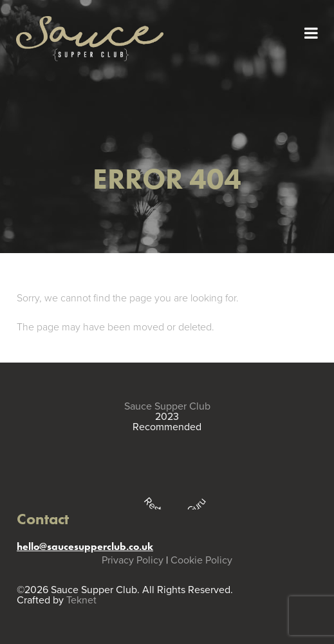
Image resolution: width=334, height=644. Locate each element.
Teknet (81, 600)
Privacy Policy (133, 560)
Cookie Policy (201, 560)
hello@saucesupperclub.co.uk (85, 546)
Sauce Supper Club (167, 406)
